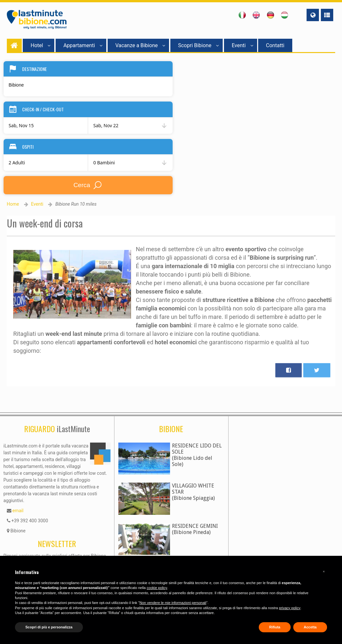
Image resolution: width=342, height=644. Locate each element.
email (18, 511)
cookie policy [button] (157, 588)
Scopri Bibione (198, 45)
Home (13, 204)
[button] (324, 571)
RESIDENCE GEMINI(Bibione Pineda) (195, 529)
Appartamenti (83, 45)
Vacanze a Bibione (140, 45)
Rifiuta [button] (275, 627)
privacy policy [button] (290, 608)
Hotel (40, 45)
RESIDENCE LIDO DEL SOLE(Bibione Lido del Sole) (197, 455)
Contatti (275, 45)
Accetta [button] (310, 627)
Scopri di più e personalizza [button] (49, 627)
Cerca (88, 185)
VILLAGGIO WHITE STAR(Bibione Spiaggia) (193, 492)
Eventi (243, 45)
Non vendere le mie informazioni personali (173, 603)
